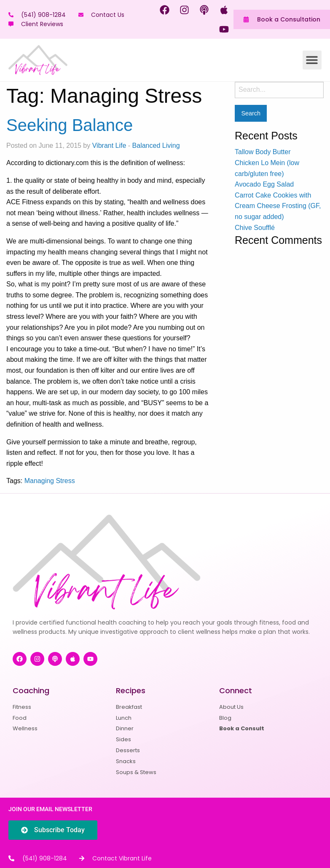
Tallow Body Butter (263, 152)
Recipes (131, 690)
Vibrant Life (109, 146)
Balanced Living (156, 146)
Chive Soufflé (255, 228)
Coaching (31, 690)
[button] (312, 60)
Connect (236, 690)
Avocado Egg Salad (264, 184)
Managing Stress (50, 481)
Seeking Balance (70, 125)
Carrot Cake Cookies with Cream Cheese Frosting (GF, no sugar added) (278, 206)
